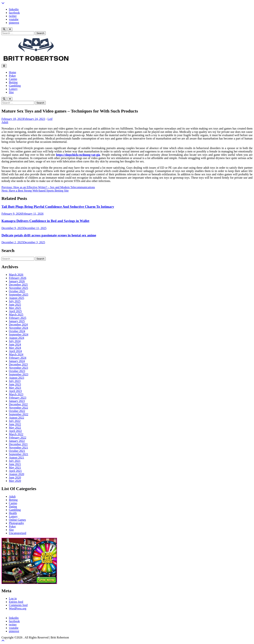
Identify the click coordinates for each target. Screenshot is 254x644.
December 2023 (18, 364)
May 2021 (15, 467)
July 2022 (15, 421)
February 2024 (18, 358)
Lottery (13, 89)
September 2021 (19, 454)
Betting (13, 82)
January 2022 (17, 441)
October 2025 (17, 291)
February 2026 (18, 278)
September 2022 (19, 414)
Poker (12, 76)
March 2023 (16, 394)
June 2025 (15, 305)
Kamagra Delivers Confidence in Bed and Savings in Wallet (45, 221)
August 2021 (16, 458)
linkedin (14, 9)
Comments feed (18, 605)
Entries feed (16, 602)
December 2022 (18, 404)
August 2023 (16, 378)
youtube (14, 19)
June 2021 (15, 464)
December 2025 (18, 285)
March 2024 (16, 354)
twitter (13, 16)
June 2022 (15, 424)
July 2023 (15, 381)
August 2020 (16, 474)
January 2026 (17, 281)
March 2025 (16, 315)
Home (12, 72)
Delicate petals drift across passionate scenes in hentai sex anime (49, 235)
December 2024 (18, 324)
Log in (13, 598)
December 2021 (18, 444)
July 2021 (15, 461)
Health (13, 513)
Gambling (15, 86)
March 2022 (16, 434)
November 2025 (19, 288)
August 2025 (16, 298)
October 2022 (17, 411)
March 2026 (16, 275)
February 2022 (18, 438)
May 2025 (15, 308)
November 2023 (19, 368)
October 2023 (17, 371)
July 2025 (15, 301)
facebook (14, 13)
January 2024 (17, 361)
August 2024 (16, 338)
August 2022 (16, 418)
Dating (13, 506)
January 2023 (17, 401)
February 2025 (18, 318)
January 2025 (17, 321)
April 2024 (15, 351)
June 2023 (15, 384)
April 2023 (15, 391)
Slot (11, 92)
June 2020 (15, 477)
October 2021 (17, 451)
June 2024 (15, 344)
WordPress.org (18, 608)
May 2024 (15, 348)
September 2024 (19, 334)
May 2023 (15, 388)
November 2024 (19, 328)
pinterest (14, 23)
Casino (13, 79)
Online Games (17, 520)
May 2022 (15, 428)
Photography (16, 523)
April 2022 (15, 431)
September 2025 (19, 295)
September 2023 (19, 374)
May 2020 (15, 481)
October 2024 (17, 331)
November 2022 (19, 408)
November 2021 (19, 448)
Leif (50, 119)
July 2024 (15, 341)
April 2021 (15, 471)
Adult (5, 122)
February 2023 (18, 398)
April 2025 (15, 311)
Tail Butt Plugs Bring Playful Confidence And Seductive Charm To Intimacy (58, 207)
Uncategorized (17, 533)
